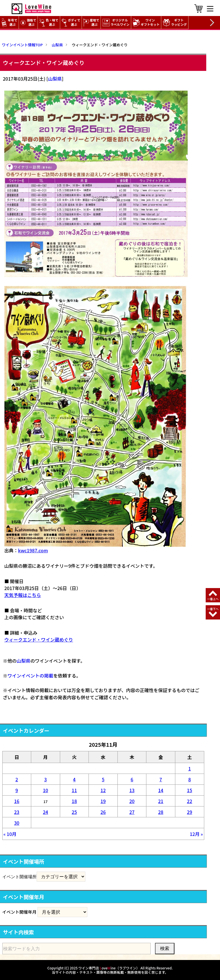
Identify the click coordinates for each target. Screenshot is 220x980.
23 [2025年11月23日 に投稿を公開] (17, 812)
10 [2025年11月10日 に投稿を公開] (46, 790)
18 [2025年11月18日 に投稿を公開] (74, 801)
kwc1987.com (33, 550)
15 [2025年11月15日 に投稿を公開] (190, 790)
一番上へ (213, 599)
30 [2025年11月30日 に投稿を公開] (17, 823)
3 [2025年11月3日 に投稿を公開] (45, 779)
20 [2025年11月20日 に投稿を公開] (132, 801)
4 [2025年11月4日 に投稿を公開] (74, 779)
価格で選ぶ (28, 22)
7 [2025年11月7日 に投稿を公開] (161, 779)
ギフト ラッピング (175, 22)
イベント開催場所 (19, 877)
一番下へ (213, 609)
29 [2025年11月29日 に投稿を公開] (190, 812)
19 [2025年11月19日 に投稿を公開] (103, 801)
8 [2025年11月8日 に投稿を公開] (189, 779)
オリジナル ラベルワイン (117, 22)
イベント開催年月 (19, 912)
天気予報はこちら (23, 595)
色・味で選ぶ (49, 22)
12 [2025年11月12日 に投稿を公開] (103, 790)
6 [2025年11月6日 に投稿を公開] (132, 779)
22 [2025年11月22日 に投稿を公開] (190, 801)
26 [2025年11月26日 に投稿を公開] (103, 812)
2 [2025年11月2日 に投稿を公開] (17, 779)
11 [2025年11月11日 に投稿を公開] (74, 790)
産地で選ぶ (91, 22)
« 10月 (10, 834)
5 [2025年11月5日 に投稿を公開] (103, 779)
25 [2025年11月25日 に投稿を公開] (74, 812)
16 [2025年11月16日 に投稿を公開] (17, 801)
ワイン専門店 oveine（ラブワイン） (109, 968)
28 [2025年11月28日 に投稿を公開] (161, 812)
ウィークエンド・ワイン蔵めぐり (39, 640)
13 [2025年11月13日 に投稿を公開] (132, 790)
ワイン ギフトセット (147, 22)
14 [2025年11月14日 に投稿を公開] (161, 790)
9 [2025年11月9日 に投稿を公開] (17, 790)
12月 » (196, 834)
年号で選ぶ (9, 22)
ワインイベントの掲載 (30, 676)
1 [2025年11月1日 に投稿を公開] (189, 768)
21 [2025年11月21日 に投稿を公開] (161, 801)
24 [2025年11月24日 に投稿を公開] (46, 812)
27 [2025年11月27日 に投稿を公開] (132, 812)
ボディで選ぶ (71, 22)
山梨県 (55, 79)
